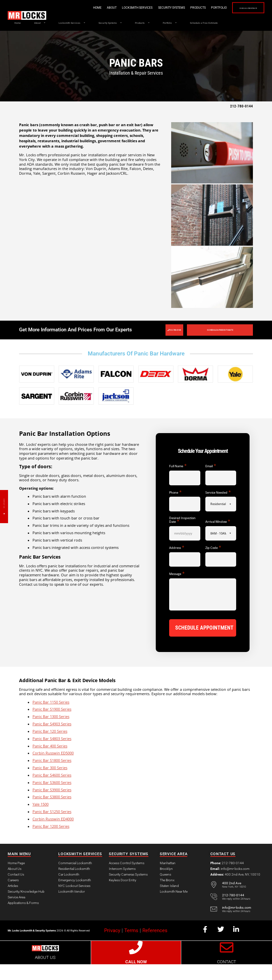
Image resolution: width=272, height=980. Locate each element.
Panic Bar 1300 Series (51, 732)
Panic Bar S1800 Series (52, 776)
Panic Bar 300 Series (50, 784)
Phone (175, 510)
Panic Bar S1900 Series (52, 725)
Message (177, 591)
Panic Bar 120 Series (50, 747)
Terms (131, 946)
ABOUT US (45, 973)
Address (177, 565)
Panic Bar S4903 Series (52, 740)
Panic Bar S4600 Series (52, 791)
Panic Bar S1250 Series (52, 827)
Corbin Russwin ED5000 (53, 769)
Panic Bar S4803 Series (52, 754)
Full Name (178, 483)
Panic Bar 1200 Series (51, 842)
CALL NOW (136, 977)
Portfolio (197, 8)
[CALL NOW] (136, 963)
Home (76, 8)
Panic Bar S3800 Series (52, 813)
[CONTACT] (227, 963)
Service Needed (218, 510)
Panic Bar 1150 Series (51, 718)
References (155, 946)
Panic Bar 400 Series (50, 761)
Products (176, 8)
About (90, 8)
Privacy (112, 946)
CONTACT (227, 977)
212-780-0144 (242, 121)
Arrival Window (218, 539)
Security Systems (150, 8)
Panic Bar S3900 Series (52, 805)
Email (211, 483)
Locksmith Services (115, 8)
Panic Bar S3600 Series (52, 798)
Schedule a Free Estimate (237, 8)
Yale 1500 (41, 820)
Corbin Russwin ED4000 (53, 835)
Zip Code (213, 565)
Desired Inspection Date (182, 538)
